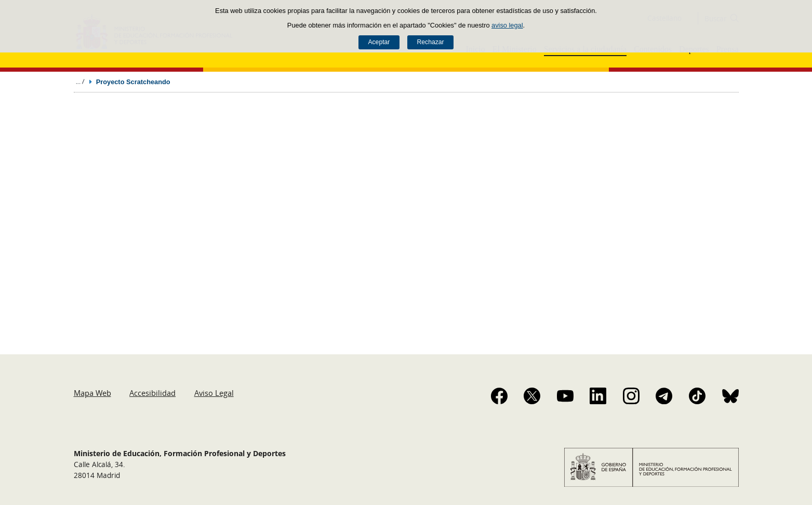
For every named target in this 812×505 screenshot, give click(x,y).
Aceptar (379, 42)
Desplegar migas (80, 82)
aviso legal (507, 25)
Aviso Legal (214, 393)
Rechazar (431, 42)
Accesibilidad (152, 393)
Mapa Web (92, 393)
